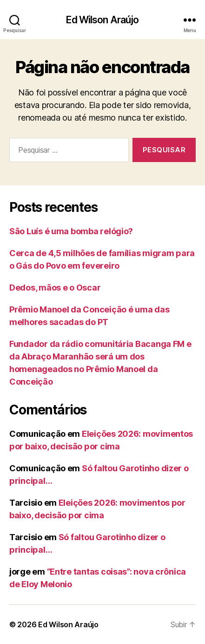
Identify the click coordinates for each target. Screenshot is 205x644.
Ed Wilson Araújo (102, 20)
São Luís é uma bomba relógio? (71, 231)
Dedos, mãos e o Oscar (55, 288)
